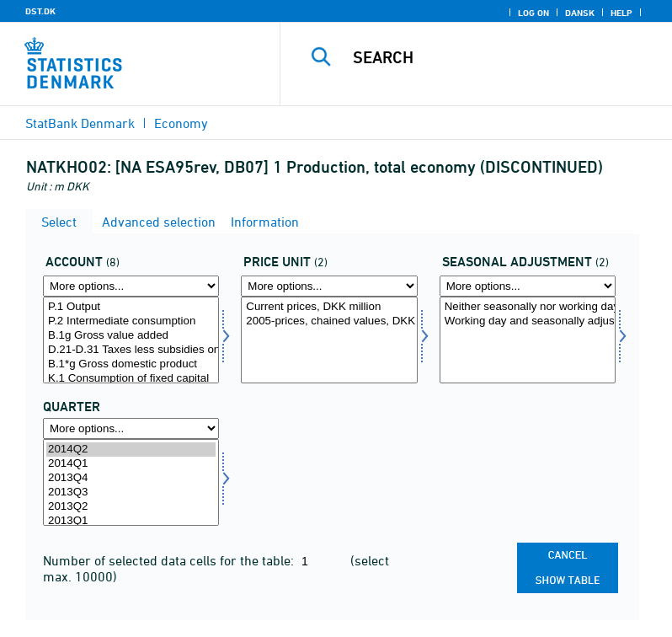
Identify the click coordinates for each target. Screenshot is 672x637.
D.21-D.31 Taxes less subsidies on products (131, 350)
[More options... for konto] (131, 286)
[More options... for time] (131, 428)
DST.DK (40, 11)
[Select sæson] (528, 340)
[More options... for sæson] (528, 286)
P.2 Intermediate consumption (131, 321)
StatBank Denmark (80, 123)
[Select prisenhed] (329, 340)
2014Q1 (131, 464)
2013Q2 (131, 507)
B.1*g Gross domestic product (131, 364)
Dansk (580, 13)
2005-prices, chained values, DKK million (329, 321)
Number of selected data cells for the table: (170, 560)
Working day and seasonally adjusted (528, 321)
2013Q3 (131, 492)
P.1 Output (131, 307)
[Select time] (131, 482)
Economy (181, 123)
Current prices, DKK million (329, 307)
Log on (533, 13)
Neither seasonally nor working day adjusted (528, 307)
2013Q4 (131, 478)
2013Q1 (131, 521)
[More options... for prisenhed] (329, 286)
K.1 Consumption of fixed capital (131, 379)
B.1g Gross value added (131, 336)
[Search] (501, 57)
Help (621, 13)
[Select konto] (131, 340)
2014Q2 (131, 450)
